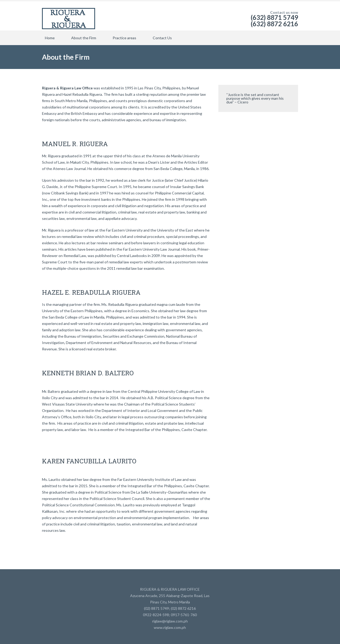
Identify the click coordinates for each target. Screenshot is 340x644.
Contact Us (162, 38)
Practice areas (124, 38)
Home (50, 38)
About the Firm (84, 38)
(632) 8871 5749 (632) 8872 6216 (274, 21)
